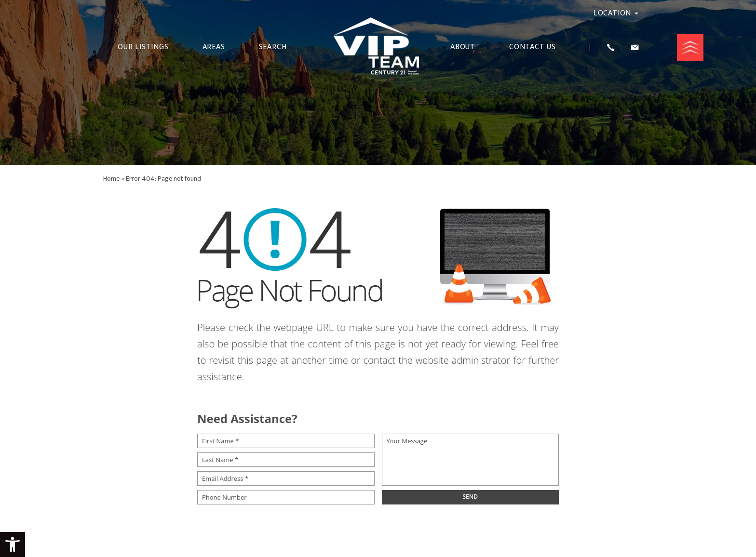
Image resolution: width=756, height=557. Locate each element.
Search (273, 47)
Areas (214, 47)
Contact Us (533, 47)
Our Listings (143, 47)
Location (616, 13)
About (463, 47)
